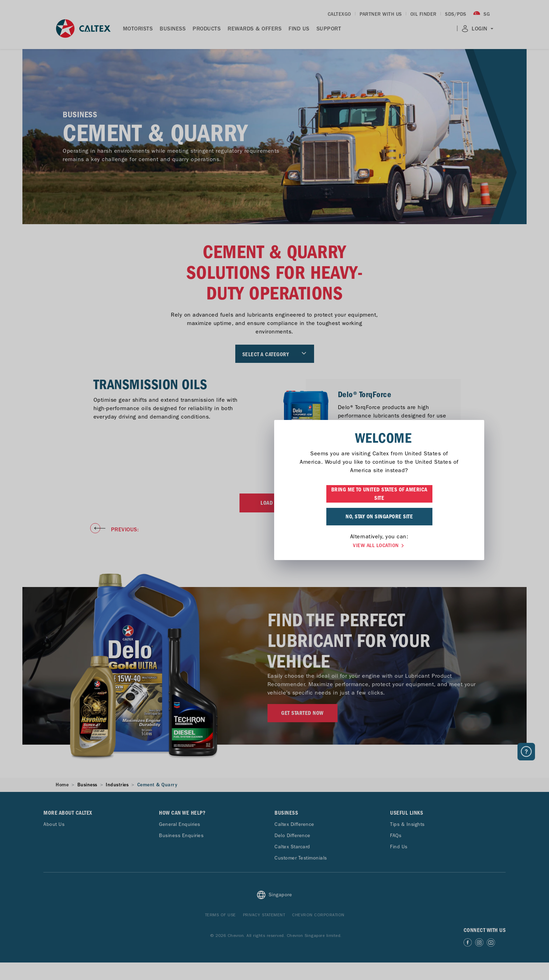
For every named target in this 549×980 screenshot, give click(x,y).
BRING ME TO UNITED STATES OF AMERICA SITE (275, 494)
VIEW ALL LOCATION (274, 546)
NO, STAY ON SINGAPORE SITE (274, 517)
